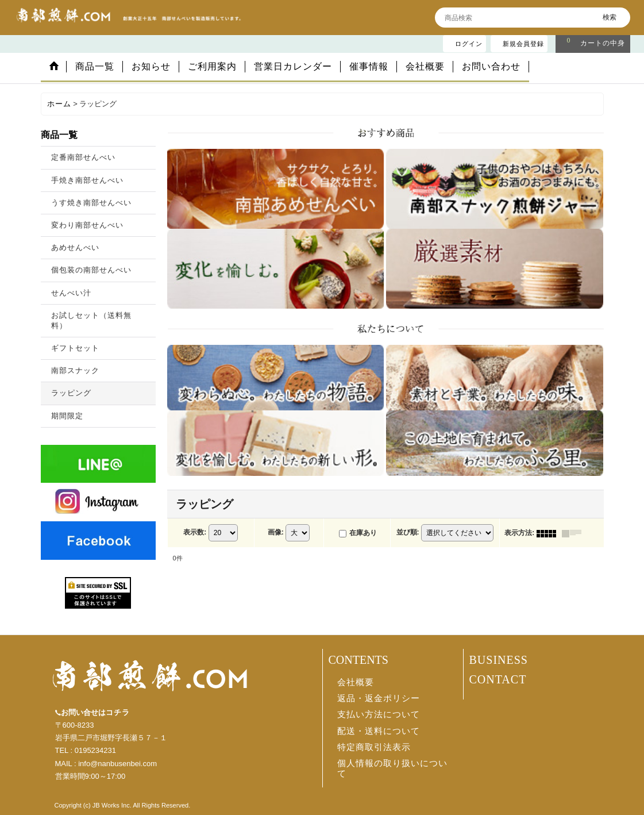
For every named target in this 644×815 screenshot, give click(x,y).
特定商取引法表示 (374, 747)
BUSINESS (499, 660)
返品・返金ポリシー (379, 698)
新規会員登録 (523, 44)
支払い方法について (379, 714)
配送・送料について (379, 731)
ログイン (469, 44)
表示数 (195, 532)
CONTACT (498, 679)
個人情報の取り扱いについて (392, 768)
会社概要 (356, 682)
